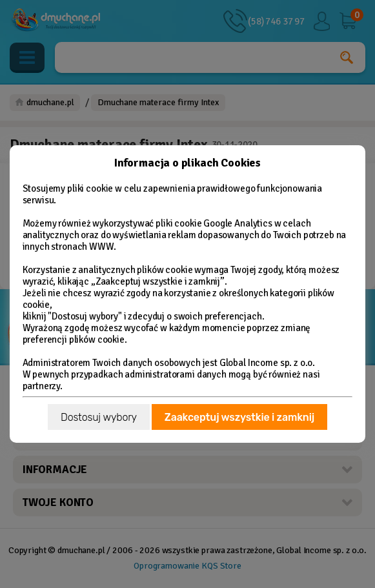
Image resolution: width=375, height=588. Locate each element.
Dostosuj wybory (99, 417)
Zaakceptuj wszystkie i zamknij (239, 417)
